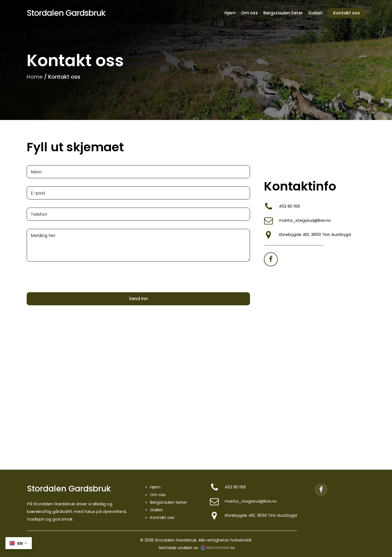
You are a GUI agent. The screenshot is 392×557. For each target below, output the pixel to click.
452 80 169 (289, 206)
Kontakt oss (162, 517)
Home (35, 77)
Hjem (155, 487)
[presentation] (68, 289)
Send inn (138, 299)
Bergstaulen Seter (169, 502)
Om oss (158, 495)
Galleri (156, 510)
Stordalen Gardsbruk (66, 13)
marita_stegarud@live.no (305, 220)
